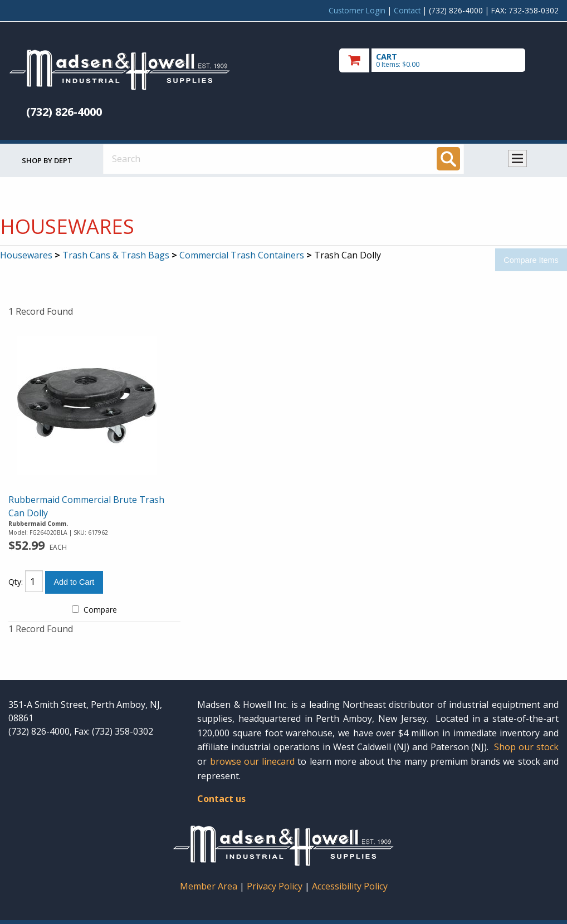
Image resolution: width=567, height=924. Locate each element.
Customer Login (357, 10)
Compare (94, 610)
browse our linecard (253, 761)
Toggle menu (517, 158)
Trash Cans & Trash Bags (116, 255)
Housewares (26, 255)
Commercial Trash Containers (242, 255)
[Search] (448, 159)
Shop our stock (526, 747)
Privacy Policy (276, 886)
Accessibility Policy (350, 886)
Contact (407, 10)
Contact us (221, 799)
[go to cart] (449, 60)
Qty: (16, 582)
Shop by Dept (47, 160)
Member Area (209, 886)
